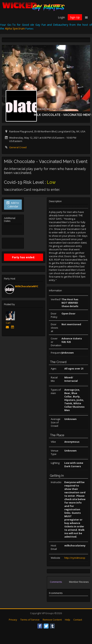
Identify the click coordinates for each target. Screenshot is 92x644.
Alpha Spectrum (15, 28)
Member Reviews (79, 582)
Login (61, 17)
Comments (56, 582)
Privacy (13, 620)
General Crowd (18, 147)
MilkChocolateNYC (27, 286)
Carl (8, 323)
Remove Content (52, 620)
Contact (78, 620)
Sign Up (75, 17)
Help (68, 620)
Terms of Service (30, 620)
